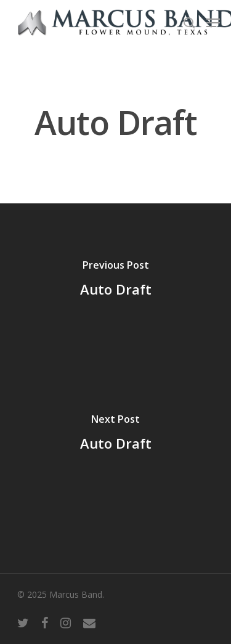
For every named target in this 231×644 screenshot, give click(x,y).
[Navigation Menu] (213, 23)
